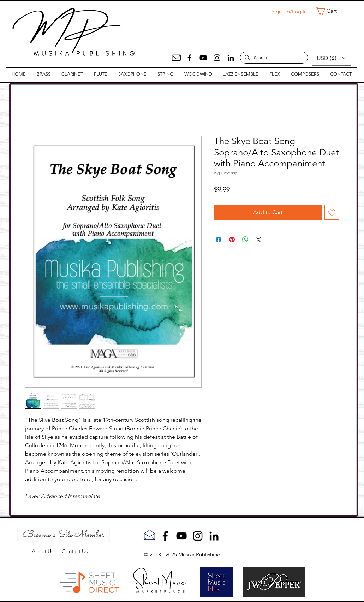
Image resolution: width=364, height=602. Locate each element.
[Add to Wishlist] (332, 212)
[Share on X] (259, 240)
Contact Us (75, 551)
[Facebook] (189, 58)
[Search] (273, 58)
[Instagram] (217, 58)
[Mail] (176, 58)
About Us (47, 551)
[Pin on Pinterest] (232, 240)
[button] (331, 11)
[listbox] (332, 58)
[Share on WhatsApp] (245, 240)
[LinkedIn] (231, 58)
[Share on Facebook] (219, 240)
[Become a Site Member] (63, 535)
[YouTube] (203, 58)
